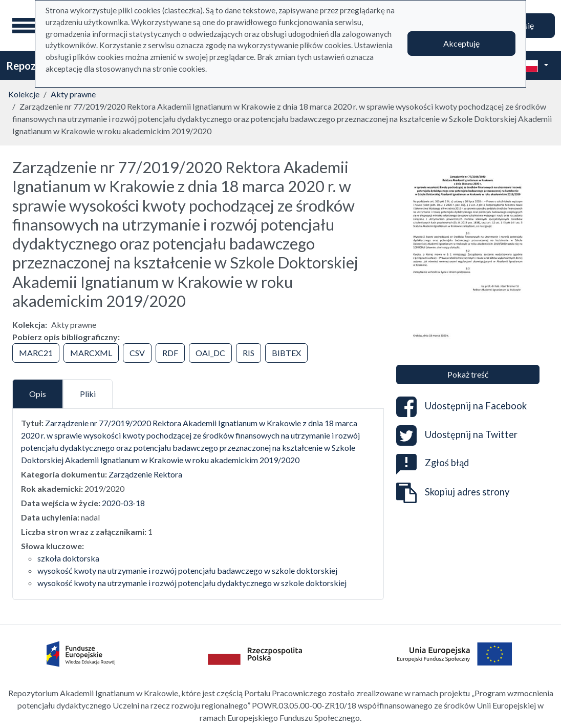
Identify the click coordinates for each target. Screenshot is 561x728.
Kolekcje (24, 94)
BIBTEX (286, 353)
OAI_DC (210, 353)
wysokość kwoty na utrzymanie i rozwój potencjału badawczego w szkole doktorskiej (187, 570)
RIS (249, 353)
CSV (137, 353)
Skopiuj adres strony (453, 493)
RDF (170, 353)
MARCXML (91, 353)
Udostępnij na (461, 407)
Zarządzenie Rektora (145, 474)
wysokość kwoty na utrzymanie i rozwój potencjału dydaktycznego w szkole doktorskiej (192, 583)
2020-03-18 (123, 503)
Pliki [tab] (88, 394)
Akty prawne (73, 94)
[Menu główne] (25, 26)
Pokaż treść (468, 374)
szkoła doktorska (68, 558)
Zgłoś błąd (433, 463)
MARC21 (36, 353)
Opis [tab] (38, 394)
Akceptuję (461, 43)
